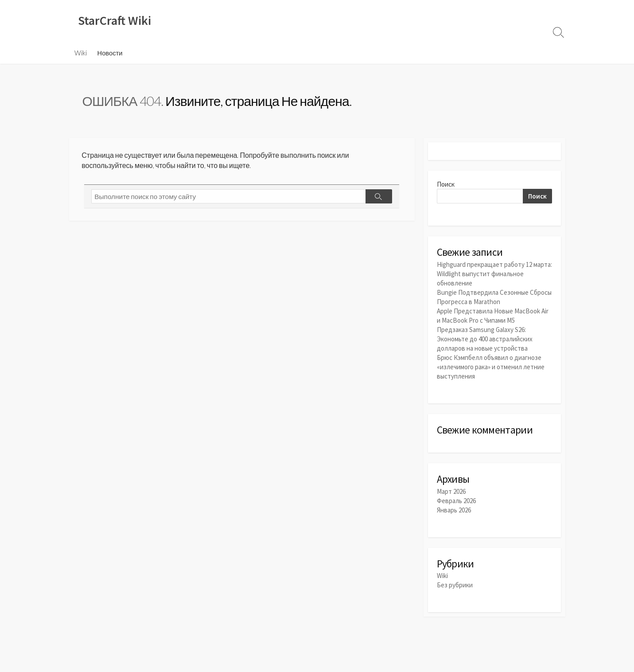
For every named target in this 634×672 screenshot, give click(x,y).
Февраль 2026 (456, 501)
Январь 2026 (454, 510)
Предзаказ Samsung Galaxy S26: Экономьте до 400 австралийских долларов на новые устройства (485, 339)
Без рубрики (455, 585)
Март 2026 (451, 491)
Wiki (81, 53)
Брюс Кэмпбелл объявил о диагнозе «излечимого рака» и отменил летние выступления (491, 367)
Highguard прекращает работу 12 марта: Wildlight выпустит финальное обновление (494, 274)
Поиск (446, 184)
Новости (110, 53)
